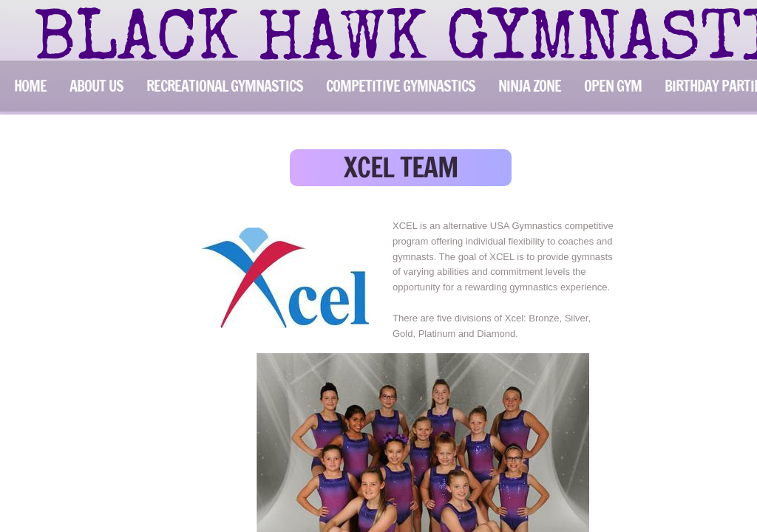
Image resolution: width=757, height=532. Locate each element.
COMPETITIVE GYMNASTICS (401, 86)
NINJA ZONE (530, 86)
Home (30, 86)
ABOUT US (96, 86)
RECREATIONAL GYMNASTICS (225, 86)
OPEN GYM (613, 86)
